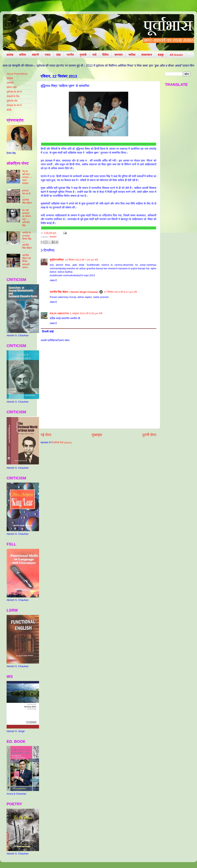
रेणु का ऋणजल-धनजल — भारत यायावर (27, 177)
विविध (105, 55)
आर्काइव (10, 83)
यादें (94, 55)
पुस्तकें (83, 55)
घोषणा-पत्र (12, 87)
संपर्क (9, 110)
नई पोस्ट (46, 435)
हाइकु (161, 55)
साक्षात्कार (147, 55)
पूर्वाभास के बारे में (14, 92)
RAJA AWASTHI (59, 313)
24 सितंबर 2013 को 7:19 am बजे (81, 260)
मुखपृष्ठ (10, 78)
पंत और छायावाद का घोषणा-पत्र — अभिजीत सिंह (27, 218)
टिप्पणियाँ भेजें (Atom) (61, 443)
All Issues (176, 55)
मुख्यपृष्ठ (97, 435)
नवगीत (70, 55)
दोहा (58, 55)
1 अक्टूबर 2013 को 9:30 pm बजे (86, 313)
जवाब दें (53, 280)
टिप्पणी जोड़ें (48, 332)
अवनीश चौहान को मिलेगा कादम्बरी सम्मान (26, 261)
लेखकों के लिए (13, 96)
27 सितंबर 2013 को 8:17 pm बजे (120, 292)
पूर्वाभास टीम (12, 101)
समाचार (119, 55)
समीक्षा (132, 55)
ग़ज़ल (48, 55)
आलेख (10, 55)
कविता (23, 55)
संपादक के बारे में (14, 105)
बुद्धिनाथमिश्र (57, 260)
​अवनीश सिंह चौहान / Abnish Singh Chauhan (74, 292)
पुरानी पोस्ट (149, 435)
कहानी (35, 55)
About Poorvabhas (17, 74)
